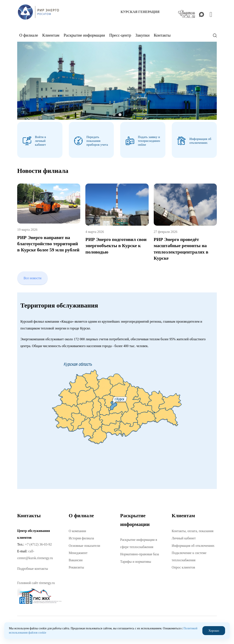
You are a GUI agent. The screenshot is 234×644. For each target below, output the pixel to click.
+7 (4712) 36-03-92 (38, 543)
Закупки (143, 35)
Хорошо (214, 630)
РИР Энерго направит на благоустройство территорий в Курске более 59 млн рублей (48, 242)
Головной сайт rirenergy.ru (36, 581)
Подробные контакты (33, 567)
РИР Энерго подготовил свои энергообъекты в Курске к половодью (116, 244)
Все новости (32, 276)
